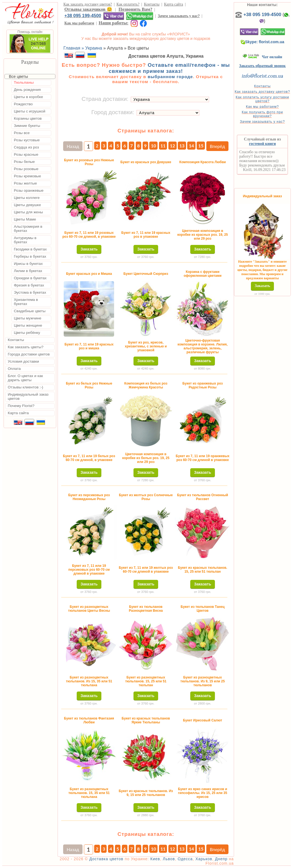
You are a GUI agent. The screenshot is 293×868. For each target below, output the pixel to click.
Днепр (221, 859)
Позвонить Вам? (135, 9)
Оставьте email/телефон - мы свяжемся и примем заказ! (169, 68)
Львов (169, 859)
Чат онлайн (262, 57)
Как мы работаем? (262, 107)
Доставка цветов (106, 859)
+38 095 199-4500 (83, 16)
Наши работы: (113, 23)
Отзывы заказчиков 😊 (88, 9)
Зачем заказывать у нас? (179, 16)
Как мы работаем (79, 23)
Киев (155, 859)
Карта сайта (174, 4)
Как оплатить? (128, 4)
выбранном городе (170, 77)
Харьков (204, 859)
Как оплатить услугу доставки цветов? (262, 99)
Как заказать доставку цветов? (88, 4)
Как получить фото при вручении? (262, 114)
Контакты (152, 4)
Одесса (185, 859)
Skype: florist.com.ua (263, 42)
